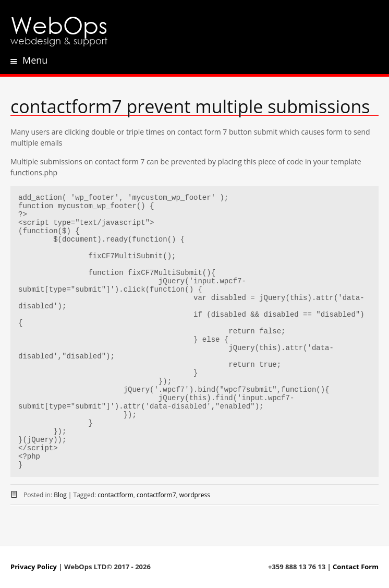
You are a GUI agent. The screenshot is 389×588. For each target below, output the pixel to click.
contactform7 (156, 495)
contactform (116, 495)
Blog (60, 495)
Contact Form (356, 567)
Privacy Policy (34, 567)
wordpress (195, 495)
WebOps (59, 24)
